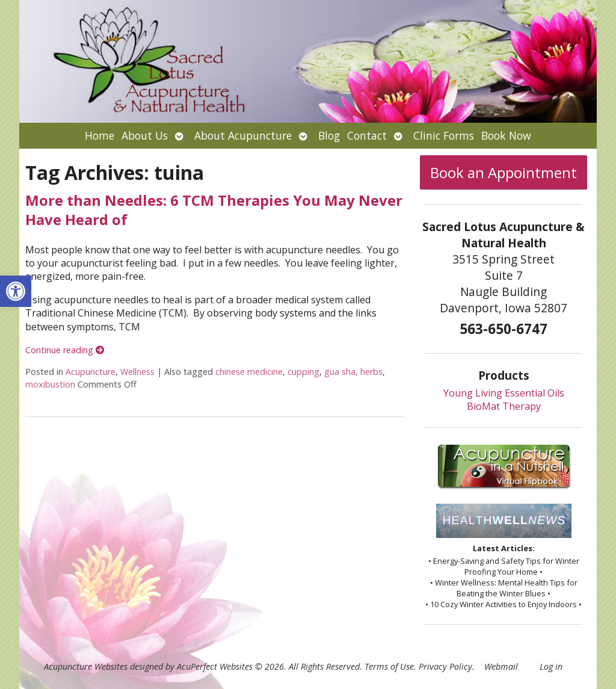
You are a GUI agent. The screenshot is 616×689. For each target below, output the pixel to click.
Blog (329, 135)
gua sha (340, 372)
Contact (367, 135)
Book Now (506, 135)
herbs (371, 372)
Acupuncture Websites (86, 666)
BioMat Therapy (504, 406)
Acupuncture (91, 372)
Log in (551, 666)
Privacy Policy (445, 666)
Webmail (501, 666)
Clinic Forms (444, 135)
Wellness (137, 372)
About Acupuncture (243, 135)
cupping (303, 372)
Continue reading (65, 350)
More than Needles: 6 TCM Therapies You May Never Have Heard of (214, 209)
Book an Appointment (504, 172)
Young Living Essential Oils (504, 393)
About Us (145, 135)
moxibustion (50, 384)
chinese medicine (249, 372)
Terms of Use (389, 666)
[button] (16, 291)
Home (100, 135)
